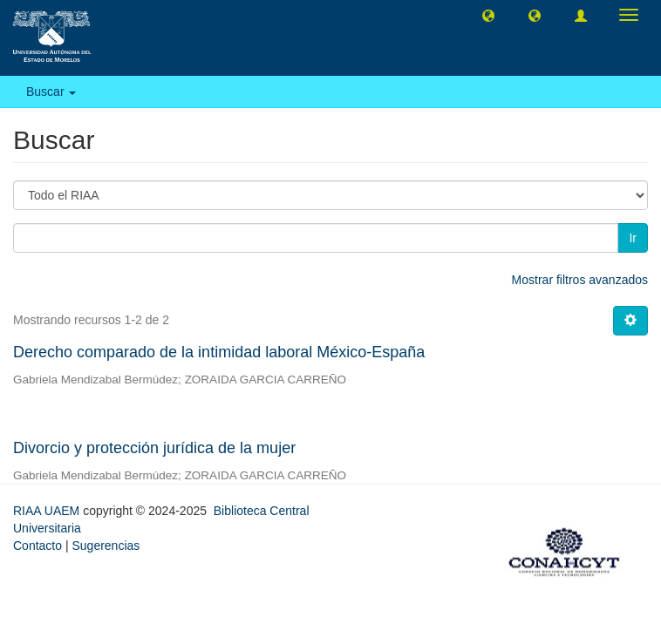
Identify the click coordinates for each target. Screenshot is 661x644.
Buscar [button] (51, 92)
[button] (488, 15)
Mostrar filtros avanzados (580, 280)
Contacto (37, 546)
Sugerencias (106, 546)
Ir (633, 238)
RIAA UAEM (48, 511)
